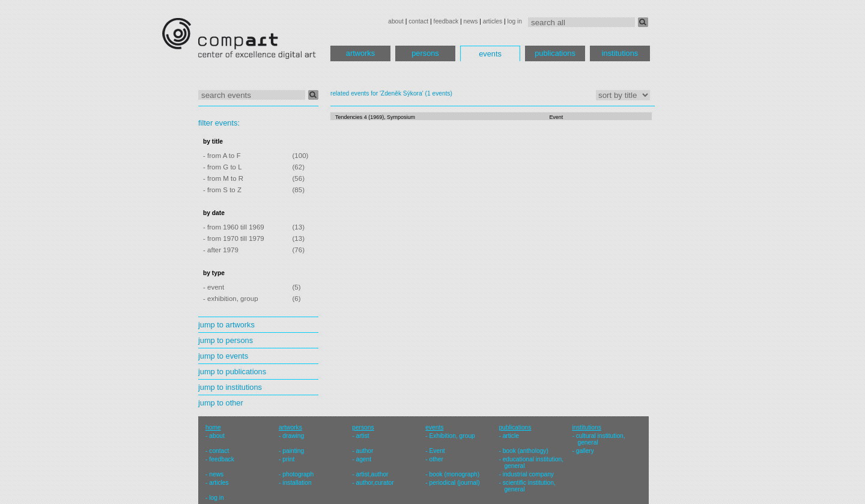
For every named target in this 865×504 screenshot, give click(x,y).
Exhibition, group (452, 436)
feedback (446, 21)
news (470, 21)
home (213, 427)
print (288, 459)
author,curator (375, 483)
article (511, 436)
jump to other (221, 403)
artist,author (372, 474)
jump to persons (226, 340)
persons (425, 53)
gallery (585, 451)
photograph (298, 474)
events (490, 54)
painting (293, 451)
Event (556, 117)
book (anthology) (526, 451)
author (364, 451)
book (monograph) (455, 474)
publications (555, 53)
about (396, 21)
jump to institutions (230, 387)
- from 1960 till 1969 (234, 227)
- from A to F (222, 156)
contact (418, 21)
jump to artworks (226, 325)
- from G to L (223, 167)
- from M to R (223, 178)
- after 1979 (221, 250)
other (436, 459)
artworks (360, 53)
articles (493, 21)
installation (297, 483)
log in (515, 21)
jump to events (223, 356)
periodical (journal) (455, 483)
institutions (620, 53)
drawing (293, 436)
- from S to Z (222, 190)
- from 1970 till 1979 (234, 238)
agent (363, 459)
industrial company (528, 474)
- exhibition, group (231, 299)
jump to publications (232, 372)
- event (214, 287)
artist (362, 436)
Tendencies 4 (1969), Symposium (375, 117)
